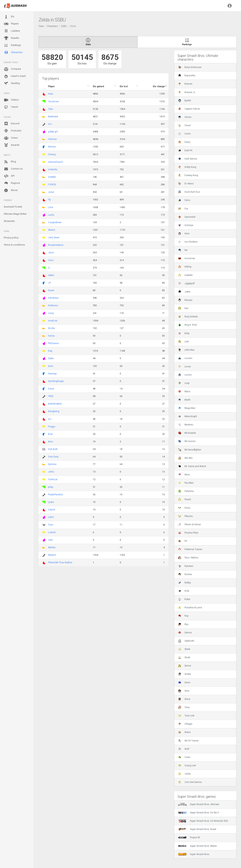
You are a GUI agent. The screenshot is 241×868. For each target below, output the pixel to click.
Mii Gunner (187, 441)
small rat (53, 321)
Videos (11, 100)
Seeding (12, 83)
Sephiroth (186, 641)
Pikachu (185, 516)
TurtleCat (53, 479)
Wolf (184, 749)
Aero (50, 442)
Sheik (184, 649)
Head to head (15, 76)
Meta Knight (188, 416)
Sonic (184, 682)
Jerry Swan (54, 237)
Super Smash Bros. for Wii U (199, 813)
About (11, 190)
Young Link (187, 766)
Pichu (184, 508)
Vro (50, 124)
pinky (51, 487)
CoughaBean (55, 222)
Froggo (52, 427)
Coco (51, 260)
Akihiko (52, 547)
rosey (51, 313)
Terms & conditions (14, 245)
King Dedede (188, 317)
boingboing (54, 411)
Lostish (52, 532)
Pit (183, 541)
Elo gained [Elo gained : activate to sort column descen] (98, 86)
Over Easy (53, 457)
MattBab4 (53, 117)
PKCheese (53, 343)
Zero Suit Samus (190, 782)
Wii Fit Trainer (188, 741)
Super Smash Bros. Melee (197, 846)
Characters (13, 52)
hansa (51, 336)
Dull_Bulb (53, 449)
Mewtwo (186, 425)
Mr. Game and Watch (192, 466)
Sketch (52, 230)
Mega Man (187, 408)
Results (11, 38)
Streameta (9, 221)
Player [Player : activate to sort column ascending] (51, 86)
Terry (184, 707)
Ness (184, 475)
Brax (50, 434)
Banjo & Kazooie (190, 67)
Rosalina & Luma (190, 608)
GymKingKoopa (56, 381)
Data (41, 26)
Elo (9, 17)
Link (183, 342)
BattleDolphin (55, 404)
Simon (185, 666)
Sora (184, 691)
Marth (184, 400)
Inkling (185, 267)
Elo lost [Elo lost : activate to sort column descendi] (124, 86)
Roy (183, 616)
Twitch (11, 107)
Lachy (51, 215)
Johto (51, 472)
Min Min (185, 458)
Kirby (184, 333)
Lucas (185, 366)
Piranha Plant (188, 533)
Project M (189, 837)
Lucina (185, 375)
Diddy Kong (187, 167)
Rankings (12, 45)
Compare (12, 69)
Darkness (53, 305)
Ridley (185, 583)
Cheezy (52, 154)
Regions (12, 183)
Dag (50, 351)
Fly (49, 200)
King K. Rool (187, 325)
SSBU (64, 26)
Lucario (185, 358)
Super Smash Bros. (194, 854)
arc (50, 419)
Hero (184, 234)
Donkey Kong (188, 175)
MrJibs (51, 328)
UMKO (51, 275)
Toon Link (186, 716)
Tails (50, 540)
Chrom (185, 117)
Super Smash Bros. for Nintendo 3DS (203, 821)
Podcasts (13, 131)
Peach (185, 499)
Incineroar (187, 258)
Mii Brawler (187, 433)
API (9, 176)
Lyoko (51, 502)
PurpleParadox (55, 495)
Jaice (51, 253)
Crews (11, 138)
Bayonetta (187, 76)
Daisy (184, 142)
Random (186, 566)
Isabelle (185, 275)
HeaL (51, 94)
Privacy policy (11, 238)
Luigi (184, 383)
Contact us (13, 169)
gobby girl (53, 132)
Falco (184, 200)
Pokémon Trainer (190, 549)
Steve (184, 699)
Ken (183, 308)
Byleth (185, 101)
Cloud (184, 125)
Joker (184, 292)
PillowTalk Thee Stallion (60, 563)
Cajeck (52, 510)
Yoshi (184, 757)
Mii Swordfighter (190, 450)
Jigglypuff (186, 283)
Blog (10, 162)
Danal (51, 389)
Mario (184, 392)
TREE (51, 396)
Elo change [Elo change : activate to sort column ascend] (159, 86)
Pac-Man (186, 483)
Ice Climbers (188, 242)
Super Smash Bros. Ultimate (199, 804)
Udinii (51, 517)
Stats (88, 42)
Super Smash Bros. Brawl (197, 829)
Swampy (52, 374)
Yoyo (51, 525)
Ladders (12, 31)
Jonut (51, 192)
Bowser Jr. (187, 92)
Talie (50, 109)
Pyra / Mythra (188, 558)
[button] (230, 6)
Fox (183, 209)
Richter (185, 574)
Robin (184, 599)
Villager (185, 724)
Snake (185, 674)
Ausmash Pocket (13, 207)
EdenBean (53, 298)
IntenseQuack (55, 162)
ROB (184, 591)
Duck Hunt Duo (189, 192)
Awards (12, 145)
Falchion (52, 139)
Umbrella (53, 169)
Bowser (185, 84)
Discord (12, 124)
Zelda (184, 774)
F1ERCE (52, 185)
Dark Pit (185, 150)
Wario (184, 732)
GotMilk (52, 177)
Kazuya (185, 300)
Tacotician (53, 102)
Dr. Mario (186, 184)
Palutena (186, 491)
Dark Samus (188, 159)
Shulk (184, 657)
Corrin (184, 134)
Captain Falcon (189, 109)
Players (11, 24)
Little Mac (186, 350)
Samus (185, 633)
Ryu (183, 624)
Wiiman (52, 147)
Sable (51, 358)
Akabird (52, 555)
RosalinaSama (56, 245)
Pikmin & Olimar (190, 524)
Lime (51, 207)
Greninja (186, 225)
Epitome (52, 464)
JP (49, 283)
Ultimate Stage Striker (15, 214)
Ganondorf (187, 217)
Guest (51, 290)
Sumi (51, 366)
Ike (183, 250)
